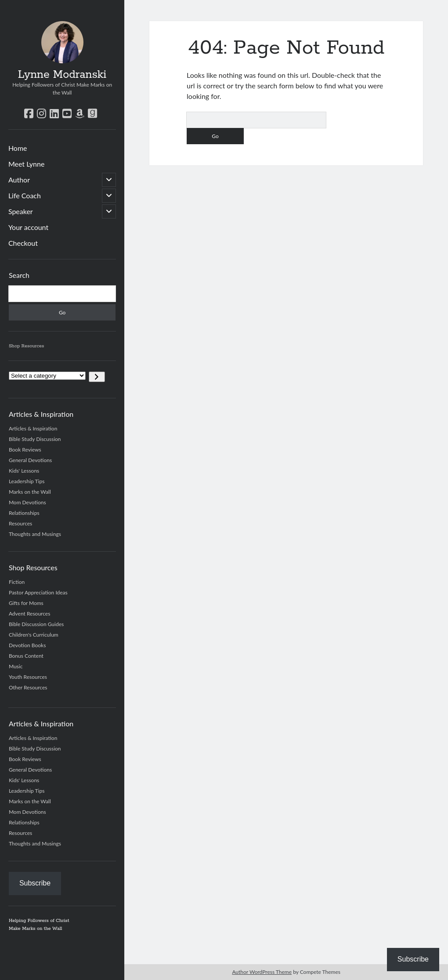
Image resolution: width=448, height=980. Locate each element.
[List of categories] (47, 376)
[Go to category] (97, 377)
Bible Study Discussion (35, 439)
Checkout (23, 243)
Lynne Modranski (62, 75)
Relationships (24, 513)
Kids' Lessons (24, 471)
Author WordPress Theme (262, 972)
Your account (28, 227)
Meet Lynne (27, 164)
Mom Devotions (27, 502)
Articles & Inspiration (33, 428)
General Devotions (30, 460)
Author (19, 180)
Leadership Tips (27, 481)
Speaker (21, 211)
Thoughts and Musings (35, 534)
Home (18, 148)
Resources (20, 523)
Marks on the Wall (30, 492)
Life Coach (25, 195)
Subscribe (35, 883)
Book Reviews (25, 450)
